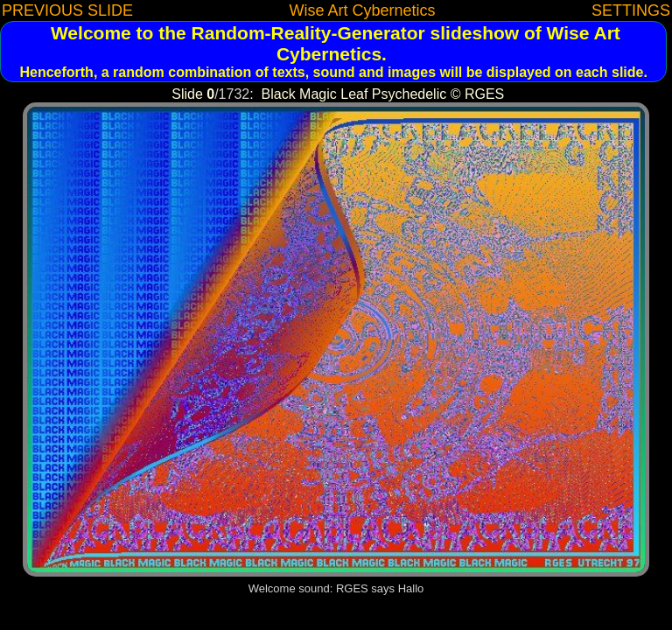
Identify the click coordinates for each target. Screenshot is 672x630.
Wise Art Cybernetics (362, 10)
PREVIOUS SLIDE (67, 10)
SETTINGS (631, 10)
